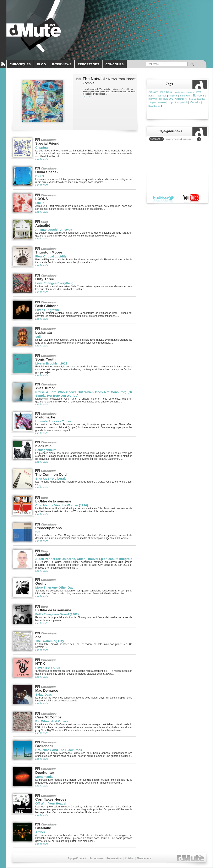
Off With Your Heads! (51, 803)
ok (199, 139)
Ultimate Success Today (53, 421)
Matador (195, 102)
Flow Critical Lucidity (51, 256)
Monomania (44, 777)
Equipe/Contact (77, 858)
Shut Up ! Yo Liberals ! (52, 478)
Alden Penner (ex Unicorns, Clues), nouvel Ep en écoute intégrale (84, 559)
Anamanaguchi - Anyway (54, 230)
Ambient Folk (181, 99)
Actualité (153, 92)
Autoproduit (181, 102)
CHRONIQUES (20, 64)
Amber (40, 832)
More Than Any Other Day (54, 587)
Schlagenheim (46, 450)
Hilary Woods (155, 99)
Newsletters (144, 858)
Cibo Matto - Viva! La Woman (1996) (62, 505)
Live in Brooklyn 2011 (51, 363)
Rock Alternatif (154, 106)
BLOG (41, 64)
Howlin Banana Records (184, 92)
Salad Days (44, 694)
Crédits (129, 858)
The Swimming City (50, 641)
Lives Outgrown (47, 310)
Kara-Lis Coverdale (197, 99)
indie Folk (185, 96)
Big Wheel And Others (52, 721)
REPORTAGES (88, 64)
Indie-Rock (166, 92)
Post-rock (161, 96)
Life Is (40, 203)
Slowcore (198, 95)
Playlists (173, 96)
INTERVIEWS (62, 64)
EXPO (40, 176)
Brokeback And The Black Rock (59, 750)
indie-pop (168, 99)
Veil (38, 337)
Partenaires (96, 858)
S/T (38, 532)
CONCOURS (115, 64)
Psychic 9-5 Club (48, 668)
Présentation (114, 858)
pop (170, 102)
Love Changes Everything (54, 283)
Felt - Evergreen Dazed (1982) (57, 614)
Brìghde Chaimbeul (158, 103)
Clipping (42, 147)
